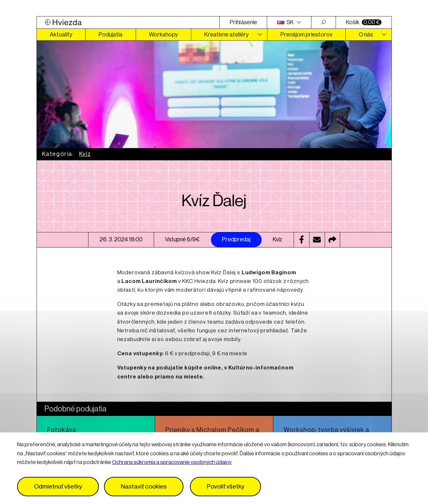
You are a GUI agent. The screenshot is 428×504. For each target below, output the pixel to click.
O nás (366, 35)
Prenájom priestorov (306, 35)
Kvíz (85, 154)
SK (286, 22)
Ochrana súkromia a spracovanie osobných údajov (172, 462)
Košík (364, 22)
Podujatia (110, 35)
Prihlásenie (243, 22)
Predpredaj (236, 239)
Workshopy (163, 35)
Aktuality (61, 35)
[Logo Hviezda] (128, 22)
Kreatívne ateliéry (226, 35)
